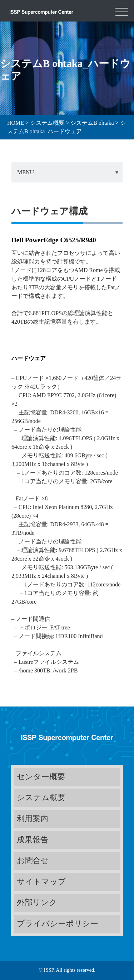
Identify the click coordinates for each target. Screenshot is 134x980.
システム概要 (41, 797)
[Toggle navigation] (122, 11)
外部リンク (37, 902)
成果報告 (33, 840)
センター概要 (41, 777)
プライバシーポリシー (58, 924)
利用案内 (33, 819)
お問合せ (33, 860)
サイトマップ (41, 882)
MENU (26, 172)
